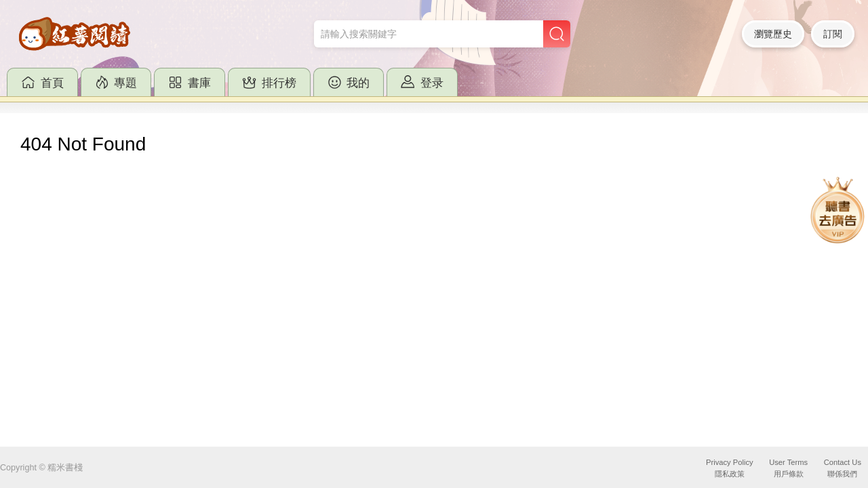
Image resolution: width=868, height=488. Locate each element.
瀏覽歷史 (773, 34)
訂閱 (833, 34)
